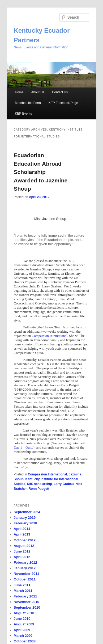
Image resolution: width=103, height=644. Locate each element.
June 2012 (22, 551)
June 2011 (22, 585)
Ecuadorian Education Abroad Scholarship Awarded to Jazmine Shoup (41, 172)
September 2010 (27, 607)
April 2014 (22, 529)
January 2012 (25, 568)
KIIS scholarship (40, 484)
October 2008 (25, 641)
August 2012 (24, 546)
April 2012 (22, 557)
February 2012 (25, 563)
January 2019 (25, 518)
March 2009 (23, 636)
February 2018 (25, 523)
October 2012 (25, 540)
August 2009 (24, 624)
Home (19, 92)
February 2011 (25, 596)
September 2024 (27, 512)
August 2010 (24, 613)
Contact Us (60, 92)
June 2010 (22, 619)
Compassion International (50, 336)
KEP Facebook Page (63, 103)
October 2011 (25, 579)
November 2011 (27, 574)
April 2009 (22, 630)
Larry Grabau (64, 484)
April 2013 (22, 534)
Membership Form (28, 103)
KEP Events (23, 114)
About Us (38, 92)
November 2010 (27, 602)
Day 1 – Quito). (25, 447)
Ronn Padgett (39, 489)
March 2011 (23, 591)
